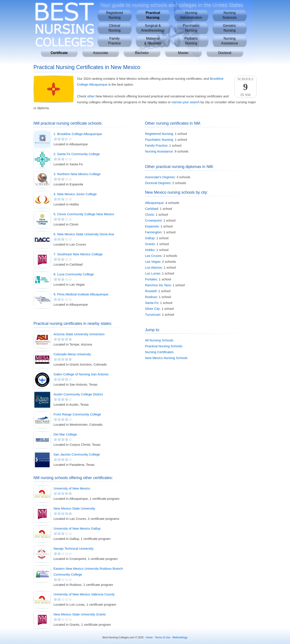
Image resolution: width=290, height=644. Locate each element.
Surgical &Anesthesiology (153, 28)
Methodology (180, 637)
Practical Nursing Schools (164, 346)
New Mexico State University (74, 508)
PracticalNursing (153, 15)
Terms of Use (163, 637)
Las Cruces (153, 256)
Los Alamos (154, 267)
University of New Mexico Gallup (77, 528)
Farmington (153, 232)
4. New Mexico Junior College (75, 194)
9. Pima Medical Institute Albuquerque (81, 294)
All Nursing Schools (159, 340)
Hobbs (150, 250)
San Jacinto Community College (77, 454)
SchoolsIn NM (246, 87)
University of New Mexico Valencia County (84, 594)
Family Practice (156, 145)
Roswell (151, 291)
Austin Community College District (78, 394)
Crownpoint (153, 220)
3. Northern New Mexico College (77, 174)
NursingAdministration (191, 15)
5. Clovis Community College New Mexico (84, 214)
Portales (151, 279)
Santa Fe (152, 303)
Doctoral (225, 53)
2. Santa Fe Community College (77, 154)
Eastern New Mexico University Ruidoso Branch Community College (88, 571)
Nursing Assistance (159, 151)
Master (183, 53)
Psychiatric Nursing (159, 140)
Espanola (152, 226)
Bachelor (142, 53)
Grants (150, 244)
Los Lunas (153, 273)
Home (149, 637)
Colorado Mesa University (72, 354)
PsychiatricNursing (191, 28)
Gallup (150, 238)
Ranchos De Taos (158, 285)
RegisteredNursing (114, 15)
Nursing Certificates (159, 352)
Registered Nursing (159, 134)
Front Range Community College (77, 414)
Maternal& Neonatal (153, 41)
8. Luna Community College (74, 274)
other (91, 96)
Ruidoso (151, 297)
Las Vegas (153, 262)
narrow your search (186, 102)
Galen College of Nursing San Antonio (81, 374)
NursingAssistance (230, 41)
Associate (101, 53)
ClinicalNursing (114, 28)
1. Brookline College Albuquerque (78, 134)
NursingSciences (230, 15)
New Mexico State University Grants (80, 614)
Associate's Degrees (160, 177)
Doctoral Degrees (158, 183)
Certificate (59, 53)
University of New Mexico (72, 488)
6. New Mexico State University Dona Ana (84, 234)
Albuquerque (154, 203)
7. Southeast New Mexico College (78, 254)
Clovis (150, 214)
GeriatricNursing (229, 28)
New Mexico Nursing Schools (166, 358)
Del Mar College (65, 434)
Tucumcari (153, 314)
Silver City (153, 309)
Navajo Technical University (74, 548)
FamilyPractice (115, 41)
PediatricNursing (191, 41)
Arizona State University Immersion (79, 334)
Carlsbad (152, 209)
